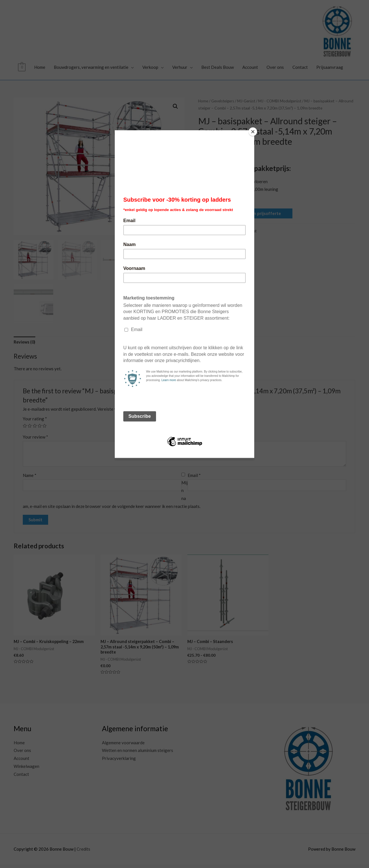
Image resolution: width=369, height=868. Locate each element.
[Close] (253, 132)
